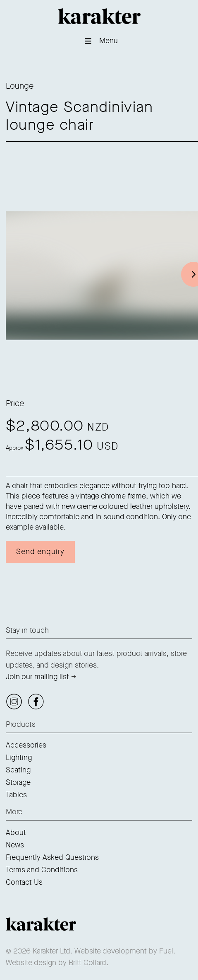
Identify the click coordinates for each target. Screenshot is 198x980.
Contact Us (24, 882)
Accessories (26, 745)
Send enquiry (40, 552)
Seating (18, 770)
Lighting (19, 757)
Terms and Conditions (42, 870)
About (16, 832)
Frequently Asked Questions (52, 857)
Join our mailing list (37, 677)
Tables (16, 795)
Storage (18, 782)
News (15, 845)
